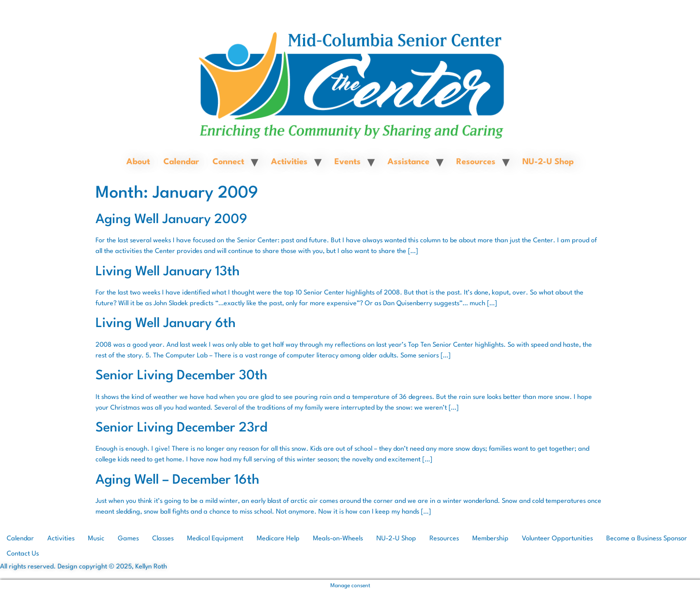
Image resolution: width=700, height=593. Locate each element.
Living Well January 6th (166, 324)
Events (348, 162)
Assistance (408, 162)
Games (128, 539)
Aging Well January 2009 (171, 220)
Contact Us (23, 554)
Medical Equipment (215, 539)
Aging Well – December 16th (177, 480)
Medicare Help (278, 539)
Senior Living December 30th (181, 376)
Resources (476, 162)
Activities (289, 162)
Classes (163, 539)
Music (96, 539)
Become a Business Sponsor (647, 539)
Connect (228, 162)
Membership (490, 539)
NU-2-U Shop (548, 162)
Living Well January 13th (168, 272)
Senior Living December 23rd (181, 428)
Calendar (181, 162)
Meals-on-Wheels (338, 539)
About (138, 162)
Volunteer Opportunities (557, 539)
